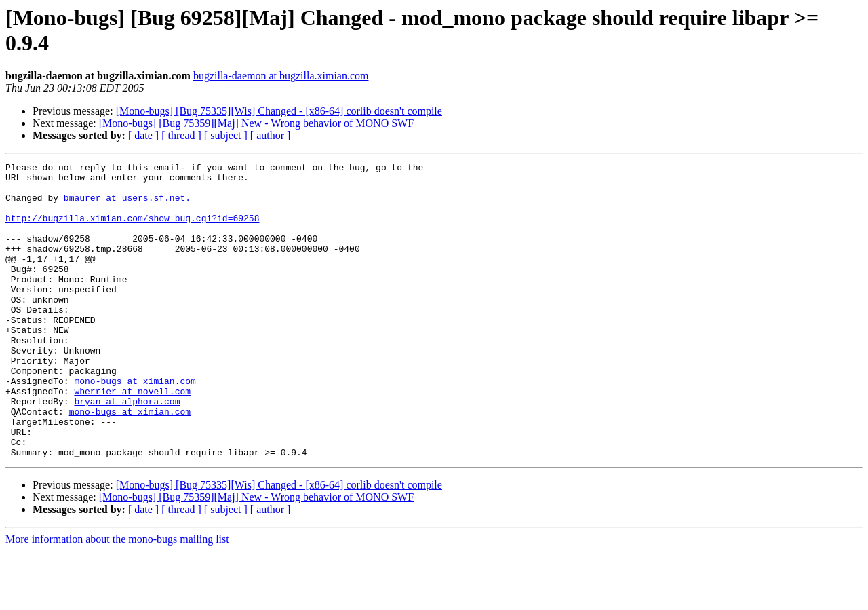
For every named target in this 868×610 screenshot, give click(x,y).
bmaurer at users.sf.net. (127, 206)
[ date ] (143, 135)
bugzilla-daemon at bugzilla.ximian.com (281, 76)
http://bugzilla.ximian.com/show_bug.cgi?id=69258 (132, 230)
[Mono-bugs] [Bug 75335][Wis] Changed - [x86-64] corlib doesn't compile (279, 111)
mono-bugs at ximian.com (135, 425)
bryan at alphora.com (127, 450)
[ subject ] (226, 135)
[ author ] (271, 135)
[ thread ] (181, 135)
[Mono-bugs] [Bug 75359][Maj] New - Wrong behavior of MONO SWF (256, 123)
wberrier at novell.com (132, 438)
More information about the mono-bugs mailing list (117, 598)
